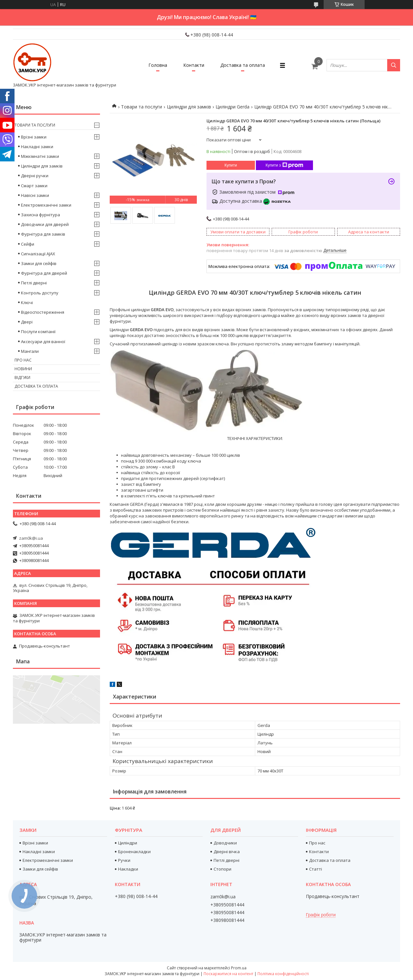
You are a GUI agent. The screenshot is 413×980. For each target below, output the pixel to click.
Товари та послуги (141, 107)
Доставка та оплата (243, 65)
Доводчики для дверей (45, 224)
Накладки (128, 869)
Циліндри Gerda (232, 107)
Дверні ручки (35, 176)
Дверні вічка (227, 852)
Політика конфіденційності (283, 974)
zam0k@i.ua (31, 538)
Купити (231, 165)
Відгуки (22, 378)
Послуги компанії (38, 332)
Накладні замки (37, 147)
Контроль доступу (40, 293)
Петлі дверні (34, 283)
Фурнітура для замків (43, 234)
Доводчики (225, 843)
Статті (316, 869)
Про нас (23, 360)
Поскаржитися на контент (228, 974)
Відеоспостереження (43, 312)
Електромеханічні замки (46, 205)
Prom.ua (239, 968)
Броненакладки (134, 852)
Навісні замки (35, 195)
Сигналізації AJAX (38, 254)
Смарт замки (34, 186)
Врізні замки (34, 137)
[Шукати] (394, 65)
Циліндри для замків (189, 107)
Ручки (124, 860)
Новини (23, 369)
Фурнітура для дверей (44, 273)
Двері (27, 322)
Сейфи (28, 244)
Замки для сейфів (39, 263)
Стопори (222, 869)
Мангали (30, 351)
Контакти (194, 65)
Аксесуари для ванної (43, 342)
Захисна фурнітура (40, 215)
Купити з (284, 165)
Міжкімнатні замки (40, 156)
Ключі (27, 302)
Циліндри (128, 843)
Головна (158, 65)
